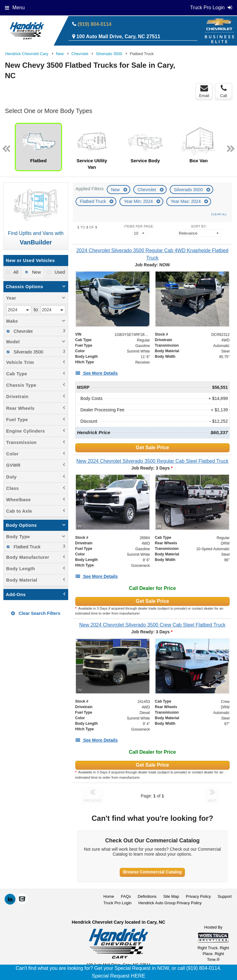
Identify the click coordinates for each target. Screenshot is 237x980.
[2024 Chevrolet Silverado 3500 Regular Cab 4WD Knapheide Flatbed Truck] (152, 254)
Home (109, 896)
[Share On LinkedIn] (10, 899)
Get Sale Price (152, 448)
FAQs (126, 896)
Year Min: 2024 (139, 201)
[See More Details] (97, 373)
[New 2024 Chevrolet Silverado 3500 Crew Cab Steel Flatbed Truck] (152, 625)
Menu (15, 8)
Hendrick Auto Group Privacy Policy (170, 903)
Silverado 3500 (189, 190)
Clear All (219, 214)
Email (204, 91)
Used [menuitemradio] (59, 272)
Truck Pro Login (117, 903)
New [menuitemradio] (36, 272)
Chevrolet (148, 190)
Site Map (171, 896)
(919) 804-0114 (95, 24)
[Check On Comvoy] (22, 899)
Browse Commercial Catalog (152, 872)
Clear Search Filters (36, 613)
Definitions (147, 896)
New (116, 190)
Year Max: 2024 (186, 201)
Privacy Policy (198, 896)
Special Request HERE (118, 976)
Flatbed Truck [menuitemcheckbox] (26, 547)
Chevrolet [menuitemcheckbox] (23, 331)
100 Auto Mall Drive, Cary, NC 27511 (118, 36)
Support (225, 896)
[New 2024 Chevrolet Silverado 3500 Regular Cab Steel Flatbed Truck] (152, 461)
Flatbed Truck (94, 201)
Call (223, 91)
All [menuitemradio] (15, 272)
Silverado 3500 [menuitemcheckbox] (28, 352)
